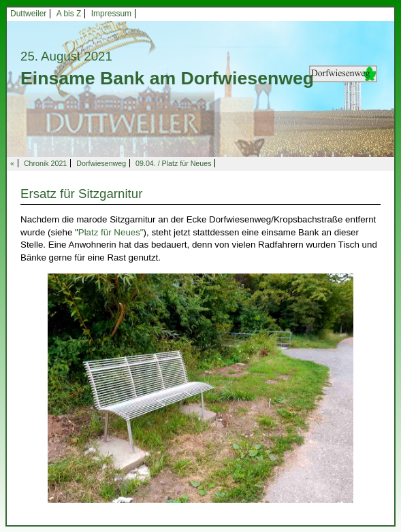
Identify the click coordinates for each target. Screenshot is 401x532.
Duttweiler (28, 14)
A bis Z (69, 14)
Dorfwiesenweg (101, 163)
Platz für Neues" (111, 232)
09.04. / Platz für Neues (173, 163)
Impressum (111, 14)
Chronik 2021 (45, 163)
